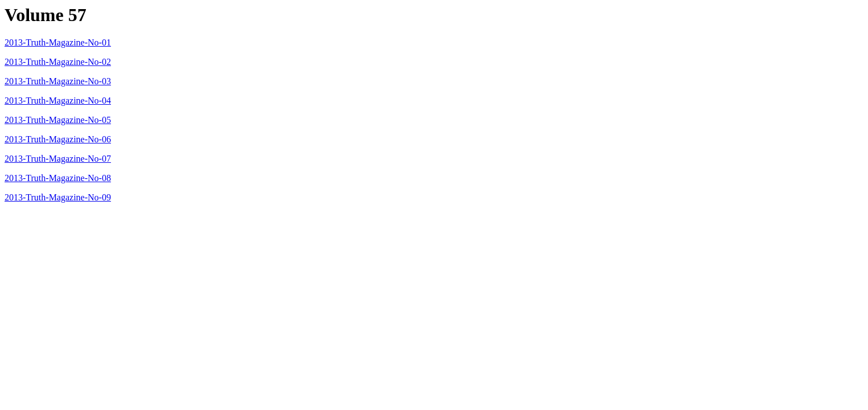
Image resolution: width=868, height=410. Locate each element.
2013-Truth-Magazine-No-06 (58, 139)
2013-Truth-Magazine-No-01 (58, 42)
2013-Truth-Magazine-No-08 (58, 178)
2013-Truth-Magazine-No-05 (58, 120)
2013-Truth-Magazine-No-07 (58, 159)
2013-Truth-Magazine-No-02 (58, 62)
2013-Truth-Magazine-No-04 (58, 101)
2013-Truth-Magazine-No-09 (58, 197)
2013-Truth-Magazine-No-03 (58, 81)
